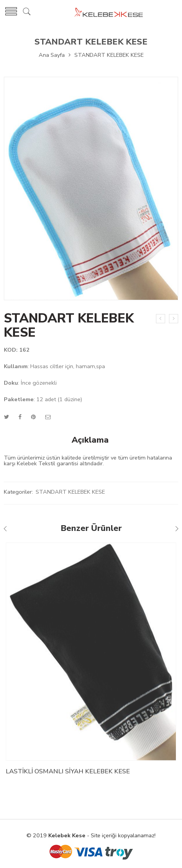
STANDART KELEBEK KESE (91, 42)
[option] (91, 190)
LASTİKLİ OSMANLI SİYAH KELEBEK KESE (68, 774)
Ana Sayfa (52, 55)
